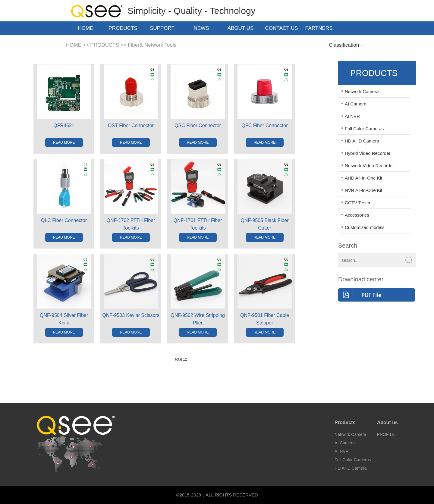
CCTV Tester (358, 203)
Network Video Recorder (369, 166)
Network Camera (362, 91)
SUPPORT (164, 28)
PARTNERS (321, 28)
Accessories (357, 215)
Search (348, 246)
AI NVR (352, 116)
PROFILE (386, 434)
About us (387, 423)
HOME (86, 28)
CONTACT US (282, 29)
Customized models (365, 227)
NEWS (203, 28)
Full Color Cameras (364, 128)
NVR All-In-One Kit (363, 190)
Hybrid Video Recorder (368, 153)
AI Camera (356, 104)
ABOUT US (242, 28)
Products (345, 423)
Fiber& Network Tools (152, 45)
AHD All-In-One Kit (363, 178)
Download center (361, 279)
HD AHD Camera (362, 141)
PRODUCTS (125, 28)
